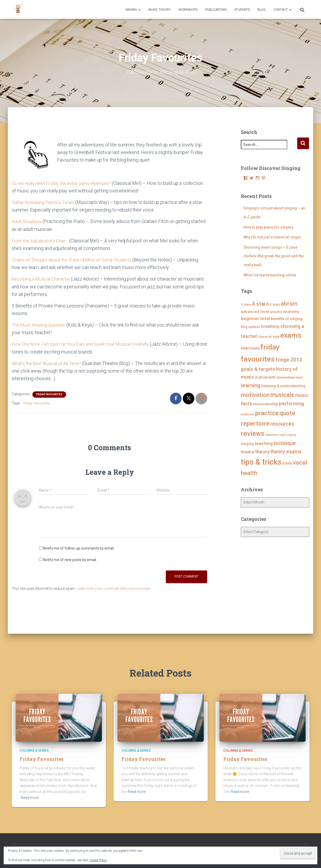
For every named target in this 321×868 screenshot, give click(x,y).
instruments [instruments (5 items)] (265, 377)
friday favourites (36, 403)
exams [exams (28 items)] (291, 335)
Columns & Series (34, 751)
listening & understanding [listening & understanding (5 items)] (283, 386)
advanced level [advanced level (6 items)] (255, 312)
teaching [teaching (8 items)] (264, 443)
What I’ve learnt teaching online (270, 275)
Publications (216, 10)
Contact (282, 10)
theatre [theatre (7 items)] (248, 452)
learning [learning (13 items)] (251, 385)
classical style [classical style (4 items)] (269, 337)
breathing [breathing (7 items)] (270, 326)
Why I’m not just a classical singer (272, 237)
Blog (262, 10)
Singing (133, 10)
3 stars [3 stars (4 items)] (246, 304)
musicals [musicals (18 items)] (282, 395)
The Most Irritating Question (40, 325)
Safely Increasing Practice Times (45, 202)
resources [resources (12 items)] (282, 424)
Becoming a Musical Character (43, 279)
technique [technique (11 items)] (285, 443)
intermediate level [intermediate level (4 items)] (289, 377)
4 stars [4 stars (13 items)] (260, 304)
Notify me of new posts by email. (70, 559)
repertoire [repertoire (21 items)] (255, 423)
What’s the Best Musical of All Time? (48, 363)
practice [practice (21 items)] (267, 413)
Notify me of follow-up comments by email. (79, 548)
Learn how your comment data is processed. (114, 588)
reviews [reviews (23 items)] (253, 434)
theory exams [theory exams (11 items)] (286, 452)
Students (242, 10)
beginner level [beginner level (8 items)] (255, 318)
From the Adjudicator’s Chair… (42, 240)
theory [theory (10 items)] (262, 452)
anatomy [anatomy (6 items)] (291, 312)
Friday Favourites (49, 394)
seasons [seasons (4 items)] (272, 435)
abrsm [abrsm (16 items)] (289, 304)
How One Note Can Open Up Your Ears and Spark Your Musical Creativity (85, 344)
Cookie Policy (98, 860)
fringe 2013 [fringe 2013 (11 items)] (289, 360)
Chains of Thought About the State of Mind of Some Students (73, 259)
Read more (30, 798)
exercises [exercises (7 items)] (250, 348)
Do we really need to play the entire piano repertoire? (65, 183)
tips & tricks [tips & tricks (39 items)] (261, 462)
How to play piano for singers (269, 227)
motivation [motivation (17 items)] (255, 395)
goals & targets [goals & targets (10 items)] (258, 369)
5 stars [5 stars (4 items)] (275, 304)
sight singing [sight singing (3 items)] (288, 435)
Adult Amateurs (27, 221)
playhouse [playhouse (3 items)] (248, 414)
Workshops (188, 10)
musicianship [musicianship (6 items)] (266, 404)
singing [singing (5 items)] (247, 444)
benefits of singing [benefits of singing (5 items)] (287, 319)
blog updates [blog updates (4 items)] (250, 327)
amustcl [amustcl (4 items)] (276, 312)
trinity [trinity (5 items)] (287, 463)
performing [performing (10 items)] (291, 404)
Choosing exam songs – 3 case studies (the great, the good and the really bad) (274, 256)
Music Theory (159, 10)
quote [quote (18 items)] (287, 413)
